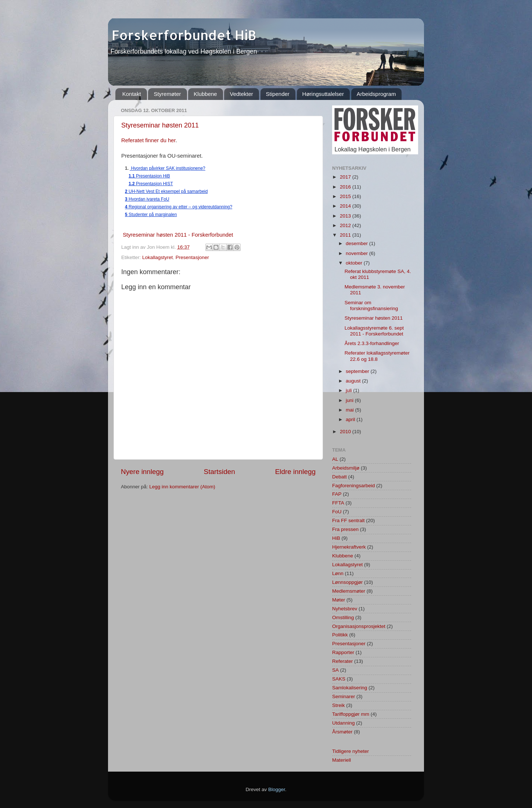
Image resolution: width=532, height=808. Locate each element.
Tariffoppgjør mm (351, 714)
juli (349, 390)
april (351, 419)
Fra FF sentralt (348, 520)
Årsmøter (342, 732)
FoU (337, 512)
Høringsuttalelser (323, 94)
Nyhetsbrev (345, 609)
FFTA (338, 503)
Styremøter (167, 94)
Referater (342, 661)
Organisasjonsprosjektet (359, 626)
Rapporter (343, 652)
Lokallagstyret (157, 257)
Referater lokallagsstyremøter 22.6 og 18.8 (377, 356)
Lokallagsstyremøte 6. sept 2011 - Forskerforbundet (374, 331)
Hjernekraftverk (349, 547)
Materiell (342, 760)
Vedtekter (241, 94)
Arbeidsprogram (376, 94)
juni (350, 400)
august (354, 381)
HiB (336, 538)
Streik (339, 705)
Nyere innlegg (142, 472)
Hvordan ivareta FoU (147, 199)
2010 (346, 432)
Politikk (340, 635)
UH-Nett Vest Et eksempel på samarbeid (166, 191)
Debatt (339, 477)
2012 (346, 225)
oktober (355, 263)
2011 (346, 235)
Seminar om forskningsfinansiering (371, 306)
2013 (346, 216)
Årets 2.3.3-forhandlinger (372, 343)
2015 (346, 196)
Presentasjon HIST (151, 184)
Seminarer (344, 696)
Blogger (277, 789)
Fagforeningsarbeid (353, 486)
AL (335, 459)
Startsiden (220, 472)
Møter (339, 600)
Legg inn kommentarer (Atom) (182, 487)
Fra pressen (345, 529)
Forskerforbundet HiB (182, 35)
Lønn (338, 573)
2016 (346, 187)
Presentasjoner (192, 257)
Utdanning (344, 723)
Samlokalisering (350, 688)
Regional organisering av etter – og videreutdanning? (179, 207)
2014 (346, 206)
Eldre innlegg (295, 472)
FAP (337, 494)
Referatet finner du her (148, 140)
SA (335, 670)
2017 (346, 177)
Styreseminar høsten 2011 (160, 125)
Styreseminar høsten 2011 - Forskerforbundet (178, 235)
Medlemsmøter (349, 591)
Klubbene (205, 94)
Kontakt (132, 94)
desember (357, 243)
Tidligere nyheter (351, 751)
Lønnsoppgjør (347, 582)
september (358, 371)
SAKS (339, 679)
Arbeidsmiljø (346, 468)
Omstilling (343, 617)
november (357, 253)
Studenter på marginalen (151, 215)
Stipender (278, 94)
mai (351, 410)
